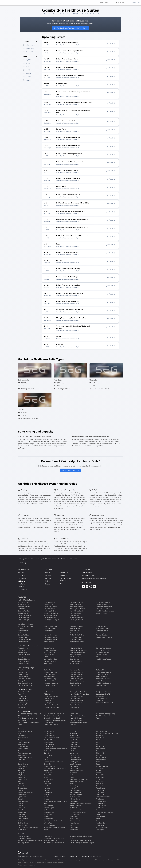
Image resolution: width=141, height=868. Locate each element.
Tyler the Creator (102, 816)
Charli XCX (22, 814)
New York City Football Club (80, 694)
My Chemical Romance (78, 812)
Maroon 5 (73, 784)
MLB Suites (22, 581)
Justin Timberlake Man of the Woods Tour (54, 822)
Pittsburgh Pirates (76, 637)
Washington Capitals (103, 683)
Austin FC (21, 694)
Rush (98, 764)
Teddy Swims (101, 794)
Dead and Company (51, 740)
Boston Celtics (23, 650)
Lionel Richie (74, 755)
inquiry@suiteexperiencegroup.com (94, 578)
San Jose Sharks (76, 683)
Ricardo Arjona (101, 753)
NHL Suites (22, 584)
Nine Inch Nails (75, 821)
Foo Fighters (48, 770)
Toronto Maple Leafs (103, 674)
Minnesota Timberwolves (79, 650)
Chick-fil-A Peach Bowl (52, 718)
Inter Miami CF (49, 698)
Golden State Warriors (52, 650)
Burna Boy (22, 799)
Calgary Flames (23, 676)
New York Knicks (76, 655)
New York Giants (76, 613)
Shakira (99, 773)
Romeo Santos (101, 760)
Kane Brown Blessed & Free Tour (55, 827)
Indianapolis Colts (50, 611)
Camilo (20, 803)
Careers (47, 584)
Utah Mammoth (102, 676)
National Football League (27, 600)
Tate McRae (100, 790)
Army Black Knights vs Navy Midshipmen (27, 719)
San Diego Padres (76, 639)
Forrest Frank (48, 773)
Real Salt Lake (75, 705)
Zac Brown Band (102, 827)
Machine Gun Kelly (76, 770)
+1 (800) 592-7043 (88, 575)
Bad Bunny (22, 760)
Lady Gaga (74, 744)
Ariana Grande (23, 749)
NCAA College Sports (25, 711)
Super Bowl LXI (101, 613)
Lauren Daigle (75, 746)
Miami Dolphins (75, 604)
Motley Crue (74, 808)
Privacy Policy (74, 856)
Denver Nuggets (23, 663)
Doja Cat (47, 753)
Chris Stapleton (23, 819)
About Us (48, 572)
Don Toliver (48, 755)
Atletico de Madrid (24, 836)
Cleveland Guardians (51, 626)
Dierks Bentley (49, 744)
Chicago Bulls (23, 657)
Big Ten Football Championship (55, 714)
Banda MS (21, 762)
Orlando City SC (76, 698)
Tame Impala (101, 788)
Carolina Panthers (24, 611)
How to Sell (64, 575)
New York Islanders (77, 672)
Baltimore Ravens (24, 606)
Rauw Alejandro (102, 751)
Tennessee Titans (102, 609)
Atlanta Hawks (23, 648)
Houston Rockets (50, 652)
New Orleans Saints (77, 611)
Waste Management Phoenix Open (82, 843)
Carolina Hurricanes (25, 679)
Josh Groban (48, 814)
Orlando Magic (75, 659)
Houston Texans (50, 609)
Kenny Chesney (75, 742)
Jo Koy (46, 810)
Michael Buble (75, 799)
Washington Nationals (104, 637)
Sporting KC (100, 696)
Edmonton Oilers (50, 674)
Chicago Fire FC (23, 701)
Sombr (98, 779)
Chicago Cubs (23, 637)
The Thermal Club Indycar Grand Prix (81, 837)
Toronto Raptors (102, 655)
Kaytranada (74, 733)
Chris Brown (22, 816)
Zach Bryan (100, 829)
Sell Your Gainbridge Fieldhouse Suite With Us (71, 28)
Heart (46, 786)
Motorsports (48, 836)
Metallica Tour (75, 797)
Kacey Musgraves (50, 825)
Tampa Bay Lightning (104, 672)
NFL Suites (22, 575)
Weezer (99, 821)
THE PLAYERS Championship (54, 843)
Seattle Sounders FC (103, 694)
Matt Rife (73, 788)
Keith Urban (74, 736)
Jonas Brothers (49, 812)
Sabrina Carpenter (102, 766)
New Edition (74, 816)
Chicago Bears (23, 613)
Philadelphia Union (77, 701)
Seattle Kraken (75, 685)
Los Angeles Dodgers (51, 639)
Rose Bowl (74, 725)
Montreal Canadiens (51, 683)
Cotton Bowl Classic (51, 725)
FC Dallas (47, 694)
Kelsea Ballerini (75, 738)
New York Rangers (76, 674)
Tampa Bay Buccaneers (104, 606)
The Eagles (100, 799)
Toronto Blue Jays (102, 635)
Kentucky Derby (23, 843)
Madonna (73, 773)
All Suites (21, 572)
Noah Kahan (74, 823)
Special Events (23, 834)
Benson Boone (23, 764)
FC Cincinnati (49, 692)
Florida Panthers (50, 676)
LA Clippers (48, 657)
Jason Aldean (49, 805)
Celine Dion (22, 812)
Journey (47, 816)
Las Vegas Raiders (50, 617)
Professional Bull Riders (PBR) (54, 838)
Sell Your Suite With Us (71, 470)
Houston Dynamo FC (51, 696)
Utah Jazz (100, 657)
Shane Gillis (100, 775)
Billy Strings (22, 775)
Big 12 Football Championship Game (28, 724)
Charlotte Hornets (24, 655)
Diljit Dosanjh (49, 746)
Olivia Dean (74, 827)
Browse (103, 3)
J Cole (46, 797)
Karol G (47, 829)
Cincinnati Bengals (24, 615)
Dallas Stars (48, 670)
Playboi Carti (101, 746)
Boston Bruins (23, 672)
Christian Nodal (23, 823)
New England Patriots (78, 609)
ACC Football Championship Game (30, 714)
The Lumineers (101, 801)
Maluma (73, 775)
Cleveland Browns (24, 617)
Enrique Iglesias (49, 766)
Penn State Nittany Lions (78, 722)
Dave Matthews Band (51, 738)
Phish (98, 742)
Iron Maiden (48, 792)
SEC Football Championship (106, 714)
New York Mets (75, 631)
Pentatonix (100, 738)
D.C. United (22, 707)
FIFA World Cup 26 (24, 838)
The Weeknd (101, 803)
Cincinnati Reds (23, 641)
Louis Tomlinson (76, 760)
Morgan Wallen (75, 805)
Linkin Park (74, 753)
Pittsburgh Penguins (77, 681)
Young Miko (100, 825)
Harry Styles (48, 784)
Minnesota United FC (51, 705)
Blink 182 (21, 781)
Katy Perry (74, 731)
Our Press (48, 578)
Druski (46, 760)
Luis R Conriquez (76, 764)
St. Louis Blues (101, 670)
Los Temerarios (75, 757)
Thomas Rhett (101, 805)
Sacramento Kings (102, 650)
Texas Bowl (100, 718)
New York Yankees (76, 633)
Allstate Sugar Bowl (25, 716)
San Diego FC (75, 707)
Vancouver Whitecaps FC (105, 703)
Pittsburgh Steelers (76, 620)
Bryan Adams (23, 797)
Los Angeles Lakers (51, 659)
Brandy (20, 790)
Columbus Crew (23, 705)
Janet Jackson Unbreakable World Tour (55, 802)
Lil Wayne (74, 751)
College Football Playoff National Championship (55, 721)
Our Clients (49, 575)
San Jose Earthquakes (104, 692)
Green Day (48, 777)
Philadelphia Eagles (77, 617)
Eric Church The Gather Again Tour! (56, 768)
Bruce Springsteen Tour (26, 792)
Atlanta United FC (24, 692)
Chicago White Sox (24, 639)
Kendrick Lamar (75, 740)
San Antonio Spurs (103, 652)
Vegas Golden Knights (104, 681)
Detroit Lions (48, 604)
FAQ (61, 583)
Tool (98, 810)
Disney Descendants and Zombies (55, 749)
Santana (99, 770)
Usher (98, 819)
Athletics (21, 628)
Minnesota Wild (49, 681)
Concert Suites (23, 590)
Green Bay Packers (50, 606)
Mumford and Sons (77, 810)
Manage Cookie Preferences (92, 856)
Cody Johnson (23, 825)
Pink (98, 744)
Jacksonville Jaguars (51, 613)
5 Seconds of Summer (25, 731)
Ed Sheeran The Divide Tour (53, 762)
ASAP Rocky (22, 736)
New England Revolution (79, 692)
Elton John (48, 764)
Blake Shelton (23, 779)
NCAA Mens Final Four (78, 716)
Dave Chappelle (49, 736)
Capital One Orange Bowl (53, 716)
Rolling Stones (101, 757)
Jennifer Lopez (49, 808)
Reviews (48, 581)
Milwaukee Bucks (76, 648)
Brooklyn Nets (23, 652)
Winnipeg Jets (101, 685)
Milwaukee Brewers (77, 626)
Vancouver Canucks (103, 679)
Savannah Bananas (51, 840)
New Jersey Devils (76, 670)
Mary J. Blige (74, 786)
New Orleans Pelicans (78, 652)
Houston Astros (49, 633)
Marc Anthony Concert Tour (79, 779)
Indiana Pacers (53, 14)
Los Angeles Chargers (51, 620)
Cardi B (20, 805)
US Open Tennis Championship (81, 840)
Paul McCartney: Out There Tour (107, 733)
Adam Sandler (23, 738)
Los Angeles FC (49, 703)
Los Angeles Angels (51, 637)
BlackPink (21, 777)
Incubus (47, 790)
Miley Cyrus (74, 801)
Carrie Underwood (24, 810)
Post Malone (100, 749)
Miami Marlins (49, 641)
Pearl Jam (100, 736)
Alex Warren (22, 744)
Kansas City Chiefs (50, 615)
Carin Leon (22, 808)
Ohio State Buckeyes (77, 720)
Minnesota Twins (76, 628)
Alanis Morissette (24, 742)
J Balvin (47, 794)
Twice (98, 814)
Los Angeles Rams (76, 602)
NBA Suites (22, 578)
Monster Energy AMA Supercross (81, 803)
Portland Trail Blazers (104, 648)
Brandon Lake (23, 788)
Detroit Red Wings (50, 672)
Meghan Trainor (75, 792)
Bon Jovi (21, 784)
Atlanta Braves (23, 631)
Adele (20, 740)
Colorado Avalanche (25, 683)
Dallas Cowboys (23, 620)
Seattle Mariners (102, 626)
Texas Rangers (101, 633)
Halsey (46, 781)
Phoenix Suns (75, 663)
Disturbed (47, 751)
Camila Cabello (23, 801)
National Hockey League (26, 668)
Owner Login (135, 3)
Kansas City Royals (51, 635)
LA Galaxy (48, 701)
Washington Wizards (104, 659)
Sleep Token (100, 777)
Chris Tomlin (22, 821)
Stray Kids (100, 784)
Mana (72, 777)
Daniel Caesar (49, 733)
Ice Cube (47, 788)
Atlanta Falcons (23, 604)
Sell (119, 3)
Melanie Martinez (76, 794)
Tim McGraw (101, 808)
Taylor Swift (100, 792)
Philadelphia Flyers (77, 679)
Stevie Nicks (100, 781)
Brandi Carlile (23, 786)
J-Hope (46, 799)
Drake (46, 757)
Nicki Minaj (74, 819)
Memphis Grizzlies (50, 661)
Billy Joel (21, 773)
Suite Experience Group (26, 559)
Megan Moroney (76, 790)
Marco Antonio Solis (77, 781)
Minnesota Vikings (76, 606)
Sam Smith (100, 768)
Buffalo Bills (22, 609)
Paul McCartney (102, 731)
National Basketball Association (29, 646)
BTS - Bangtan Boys (25, 757)
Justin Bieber (48, 819)
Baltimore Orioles (24, 633)
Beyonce (21, 768)
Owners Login (23, 563)
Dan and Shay (49, 731)
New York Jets (75, 615)
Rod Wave (100, 755)
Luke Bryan (74, 766)
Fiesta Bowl (74, 714)
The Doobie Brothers (103, 797)
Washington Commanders (105, 611)
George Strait (49, 775)
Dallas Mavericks (24, 661)
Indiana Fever (66, 14)
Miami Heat (48, 663)
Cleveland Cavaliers (25, 659)
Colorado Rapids (24, 703)
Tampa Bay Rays (102, 631)
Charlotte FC (22, 698)
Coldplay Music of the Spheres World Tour (28, 828)
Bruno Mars (22, 794)
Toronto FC (100, 701)
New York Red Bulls (77, 696)
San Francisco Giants (77, 641)
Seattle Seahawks (102, 604)
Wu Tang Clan (101, 823)
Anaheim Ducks (23, 670)
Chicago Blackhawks (25, 681)
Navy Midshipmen (76, 718)
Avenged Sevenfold (25, 753)
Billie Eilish (22, 770)
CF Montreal (22, 696)
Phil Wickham (101, 740)
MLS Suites (22, 587)
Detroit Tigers (49, 631)
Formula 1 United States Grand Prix (30, 840)
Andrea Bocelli (23, 746)
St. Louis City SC (102, 698)
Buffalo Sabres (23, 674)
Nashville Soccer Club (51, 707)
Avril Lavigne (22, 755)
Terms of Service (59, 856)
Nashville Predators (51, 685)
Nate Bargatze (75, 814)
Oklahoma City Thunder (78, 657)
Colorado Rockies (50, 628)
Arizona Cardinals (24, 602)
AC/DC (20, 733)
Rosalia (99, 762)
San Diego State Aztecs (104, 716)
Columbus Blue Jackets (26, 685)
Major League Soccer (25, 690)
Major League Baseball (26, 624)
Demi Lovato (48, 742)
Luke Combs (74, 768)
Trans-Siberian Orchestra (105, 812)
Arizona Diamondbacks (26, 626)
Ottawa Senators (76, 676)
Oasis (72, 825)
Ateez (20, 751)
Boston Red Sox (23, 635)
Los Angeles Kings (50, 679)
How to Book (64, 572)
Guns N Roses (49, 779)
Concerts (21, 729)
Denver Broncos (49, 602)
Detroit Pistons (49, 648)
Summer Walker (102, 786)
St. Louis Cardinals (102, 628)
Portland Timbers (76, 703)
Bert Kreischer (23, 766)
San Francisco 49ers (103, 602)
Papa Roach (74, 829)
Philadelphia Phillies (77, 635)
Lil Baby (73, 749)
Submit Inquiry (87, 572)
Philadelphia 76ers (76, 661)
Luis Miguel (74, 762)
